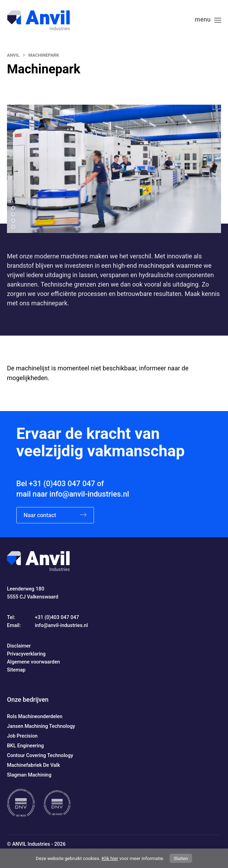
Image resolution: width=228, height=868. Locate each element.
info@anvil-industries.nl (89, 494)
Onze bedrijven (28, 700)
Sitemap (16, 670)
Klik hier (110, 858)
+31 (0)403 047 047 (62, 484)
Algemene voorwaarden (33, 662)
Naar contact (55, 515)
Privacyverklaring (26, 654)
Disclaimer (19, 646)
